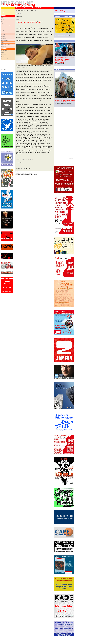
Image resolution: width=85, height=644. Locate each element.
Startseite (18, 168)
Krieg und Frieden (6, 30)
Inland (3, 22)
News (3, 18)
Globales (4, 28)
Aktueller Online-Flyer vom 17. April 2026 (25, 10)
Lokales (3, 20)
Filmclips (4, 38)
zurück (17, 13)
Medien (3, 36)
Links (3, 53)
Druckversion (19, 17)
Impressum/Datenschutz (7, 59)
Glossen (3, 34)
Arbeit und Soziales (6, 24)
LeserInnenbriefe (6, 51)
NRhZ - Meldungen (60, 11)
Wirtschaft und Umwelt (7, 26)
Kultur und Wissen (6, 45)
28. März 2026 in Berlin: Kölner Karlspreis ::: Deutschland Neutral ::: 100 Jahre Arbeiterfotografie (64, 60)
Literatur (3, 47)
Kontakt (3, 57)
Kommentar (4, 32)
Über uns (4, 55)
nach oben (28, 168)
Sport (3, 42)
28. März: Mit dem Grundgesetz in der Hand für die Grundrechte (65, 101)
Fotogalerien (4, 40)
